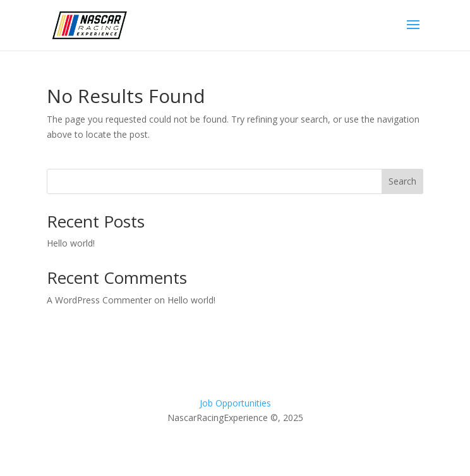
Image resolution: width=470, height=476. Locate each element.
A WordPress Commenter (99, 300)
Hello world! (71, 243)
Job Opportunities (235, 403)
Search (402, 181)
